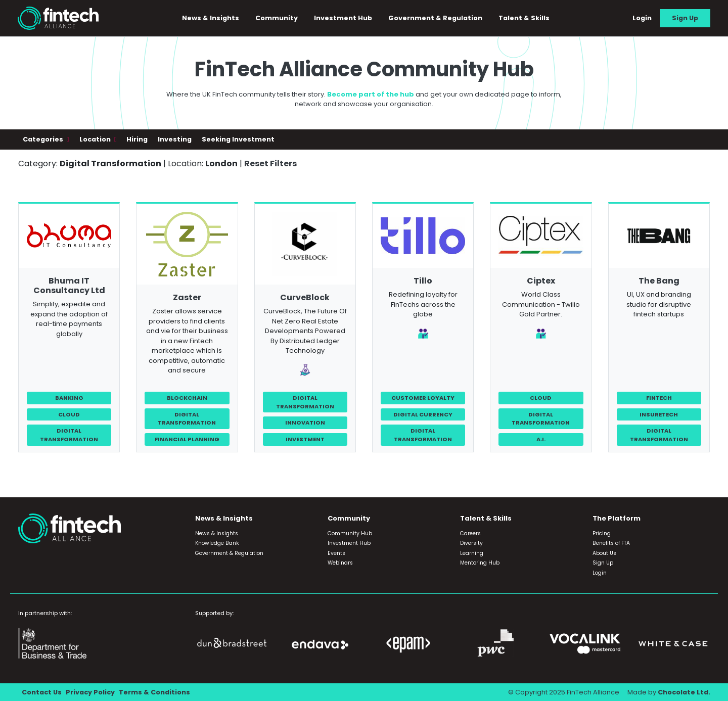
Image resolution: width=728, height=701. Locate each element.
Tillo (423, 281)
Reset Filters (270, 163)
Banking (69, 398)
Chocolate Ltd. (684, 692)
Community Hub (350, 533)
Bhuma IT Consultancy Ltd (69, 286)
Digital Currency (423, 414)
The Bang (659, 281)
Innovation (305, 423)
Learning (472, 553)
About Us (604, 553)
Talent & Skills (524, 18)
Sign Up (685, 18)
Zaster (187, 297)
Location (96, 139)
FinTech (659, 398)
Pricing (602, 533)
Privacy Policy (90, 692)
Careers (470, 533)
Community (277, 18)
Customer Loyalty (423, 398)
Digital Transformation (69, 435)
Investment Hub (343, 18)
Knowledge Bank (217, 543)
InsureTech (659, 414)
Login (642, 18)
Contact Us (42, 692)
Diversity (471, 543)
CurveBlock (305, 297)
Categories (44, 139)
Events (336, 553)
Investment (305, 439)
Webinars (340, 563)
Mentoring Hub (480, 563)
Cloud (69, 414)
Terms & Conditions (154, 692)
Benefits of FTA (611, 543)
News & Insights (211, 18)
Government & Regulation (435, 18)
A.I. (541, 439)
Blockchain (187, 398)
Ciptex (541, 281)
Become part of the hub (371, 94)
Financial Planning (187, 439)
